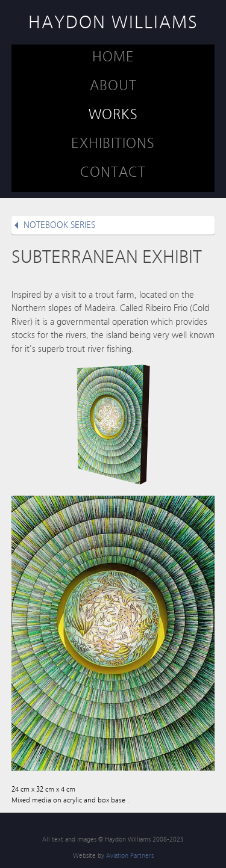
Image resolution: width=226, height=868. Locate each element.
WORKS (113, 114)
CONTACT (113, 172)
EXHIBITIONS (113, 143)
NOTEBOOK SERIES (59, 225)
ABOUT (113, 85)
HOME (113, 57)
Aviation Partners (130, 856)
